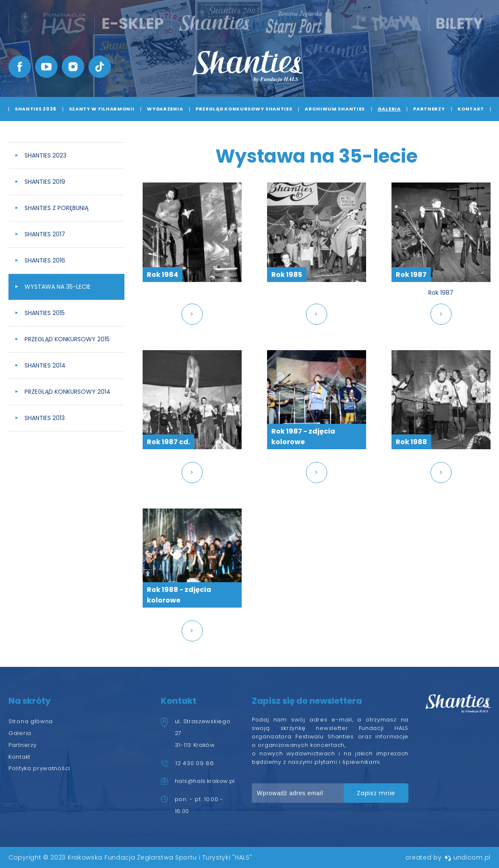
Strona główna (31, 721)
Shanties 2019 (45, 182)
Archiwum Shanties (335, 109)
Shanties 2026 (36, 109)
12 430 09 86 (194, 763)
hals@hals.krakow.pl (205, 781)
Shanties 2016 (45, 260)
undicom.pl (468, 857)
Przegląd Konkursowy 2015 (67, 339)
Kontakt (471, 109)
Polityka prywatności (39, 768)
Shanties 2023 (45, 155)
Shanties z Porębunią (57, 208)
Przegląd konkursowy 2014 (68, 392)
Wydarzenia (165, 109)
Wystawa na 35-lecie (58, 287)
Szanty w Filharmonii (102, 109)
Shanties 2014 (45, 365)
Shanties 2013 (45, 418)
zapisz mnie (376, 793)
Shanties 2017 (45, 234)
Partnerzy (429, 109)
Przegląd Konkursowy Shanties (244, 109)
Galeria (389, 109)
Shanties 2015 (45, 313)
